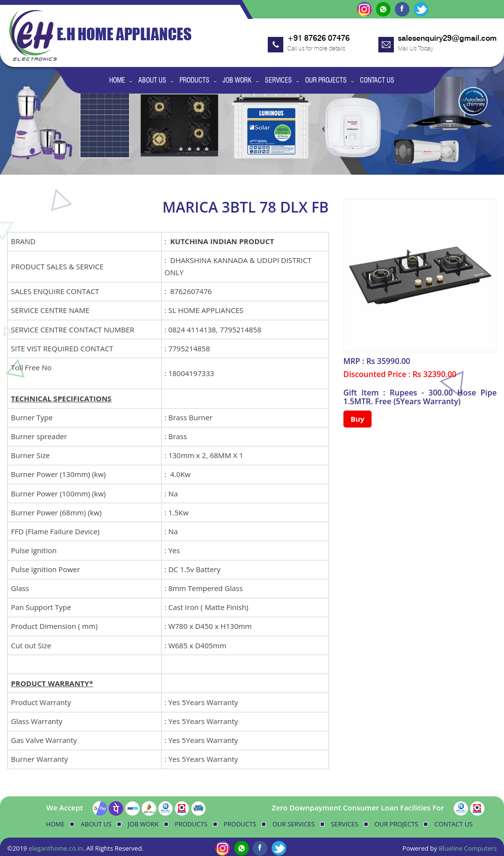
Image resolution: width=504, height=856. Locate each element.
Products (195, 80)
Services (278, 80)
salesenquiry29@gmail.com (447, 38)
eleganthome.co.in (56, 848)
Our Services (294, 824)
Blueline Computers (468, 848)
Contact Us (377, 80)
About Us (152, 80)
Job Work (237, 80)
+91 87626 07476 (318, 38)
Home (117, 80)
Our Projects (326, 80)
